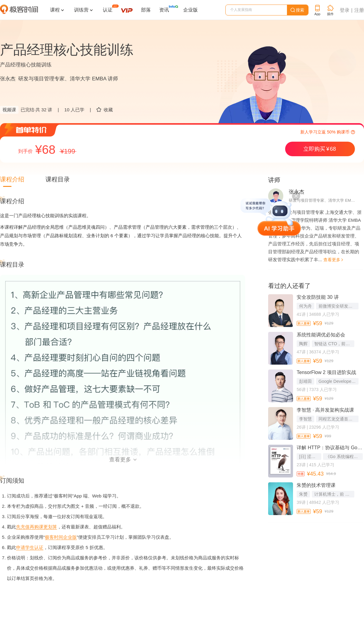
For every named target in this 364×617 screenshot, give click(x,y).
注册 (359, 10)
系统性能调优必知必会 (321, 335)
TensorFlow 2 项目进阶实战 (326, 372)
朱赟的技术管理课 (316, 485)
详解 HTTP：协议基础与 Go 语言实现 (330, 448)
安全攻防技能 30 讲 (318, 297)
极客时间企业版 (61, 537)
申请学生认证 (30, 547)
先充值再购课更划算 (37, 527)
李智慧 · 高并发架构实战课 (325, 410)
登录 (345, 10)
